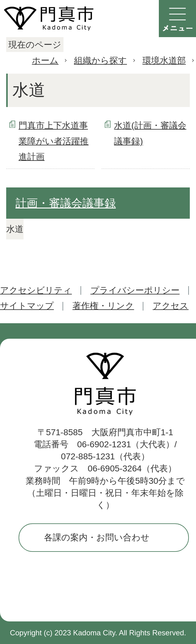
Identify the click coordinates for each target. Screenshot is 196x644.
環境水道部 (164, 60)
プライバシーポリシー (135, 290)
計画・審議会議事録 (66, 203)
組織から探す (100, 60)
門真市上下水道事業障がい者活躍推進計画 (54, 141)
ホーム (45, 60)
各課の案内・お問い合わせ (97, 537)
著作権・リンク (103, 306)
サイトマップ (27, 306)
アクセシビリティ (36, 290)
